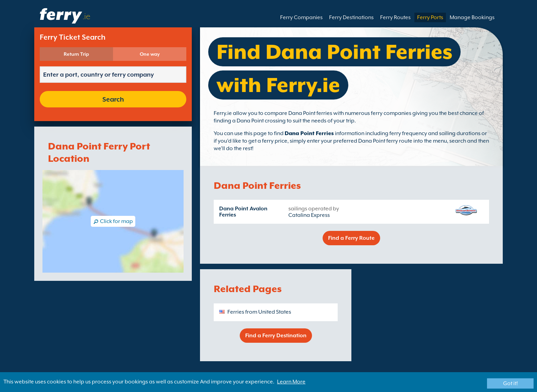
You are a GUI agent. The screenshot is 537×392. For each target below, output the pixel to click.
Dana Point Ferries (309, 133)
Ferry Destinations (351, 17)
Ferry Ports (430, 17)
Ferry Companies (301, 17)
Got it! (510, 383)
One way (150, 54)
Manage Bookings (472, 17)
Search (113, 99)
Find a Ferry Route (351, 238)
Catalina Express (309, 215)
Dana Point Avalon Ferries (243, 212)
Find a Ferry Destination (276, 336)
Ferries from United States (259, 312)
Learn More (291, 382)
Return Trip (76, 54)
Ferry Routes (395, 17)
